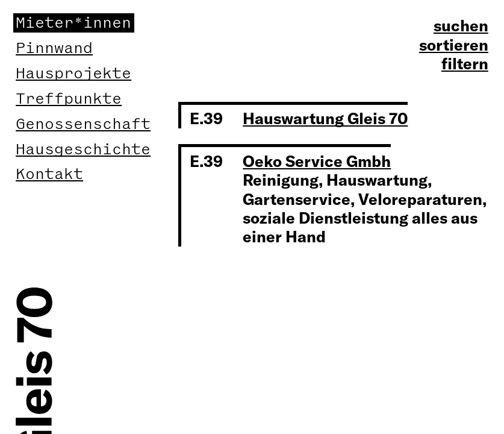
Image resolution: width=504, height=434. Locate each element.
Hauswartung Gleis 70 (325, 118)
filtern (465, 64)
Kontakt (49, 174)
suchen (461, 26)
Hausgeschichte (83, 149)
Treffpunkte (69, 99)
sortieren (454, 45)
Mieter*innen (73, 23)
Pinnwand (54, 48)
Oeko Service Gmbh (317, 161)
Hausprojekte (73, 74)
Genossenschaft (83, 124)
